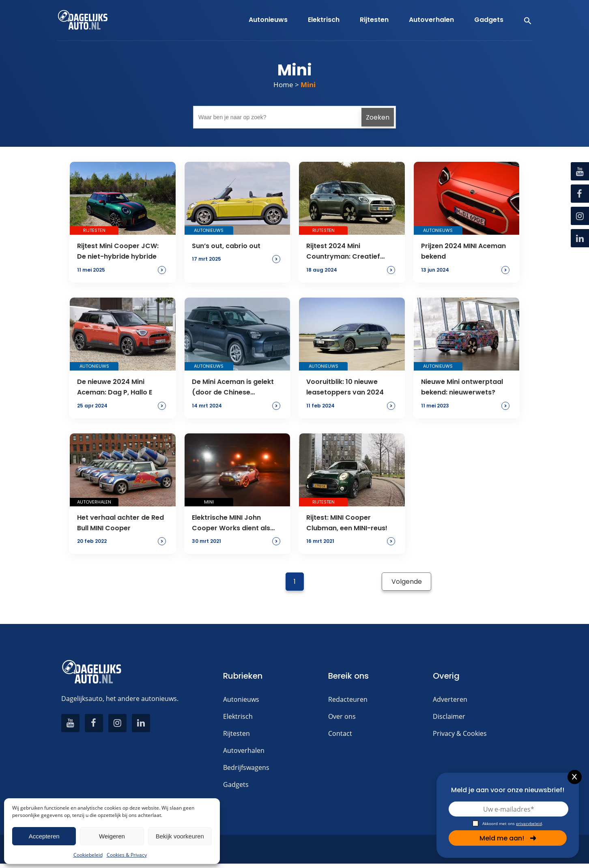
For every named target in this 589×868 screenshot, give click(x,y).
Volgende (407, 582)
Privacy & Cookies (460, 733)
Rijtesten (236, 733)
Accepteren (44, 836)
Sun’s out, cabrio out (226, 246)
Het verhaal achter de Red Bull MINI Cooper (120, 523)
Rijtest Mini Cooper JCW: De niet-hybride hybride (118, 251)
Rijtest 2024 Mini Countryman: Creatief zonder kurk (343, 252)
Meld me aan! (508, 838)
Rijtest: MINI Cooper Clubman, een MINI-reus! (347, 523)
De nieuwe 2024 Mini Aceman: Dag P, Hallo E (115, 387)
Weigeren (112, 836)
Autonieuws (241, 699)
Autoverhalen (244, 750)
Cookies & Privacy (127, 855)
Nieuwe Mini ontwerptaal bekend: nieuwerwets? (462, 387)
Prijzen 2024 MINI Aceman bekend (463, 251)
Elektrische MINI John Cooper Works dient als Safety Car (231, 523)
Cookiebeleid (88, 855)
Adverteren (450, 699)
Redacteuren (348, 699)
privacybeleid (529, 823)
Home (283, 85)
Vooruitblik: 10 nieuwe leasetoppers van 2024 (345, 387)
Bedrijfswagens (246, 767)
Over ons (342, 716)
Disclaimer (449, 716)
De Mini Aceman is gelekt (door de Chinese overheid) (233, 388)
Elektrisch (238, 716)
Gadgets (236, 784)
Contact (340, 733)
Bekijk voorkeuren (180, 836)
